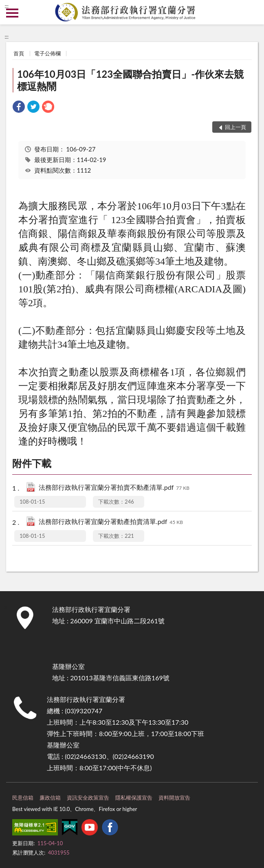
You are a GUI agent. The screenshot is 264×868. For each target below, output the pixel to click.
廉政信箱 (50, 798)
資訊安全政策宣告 (88, 798)
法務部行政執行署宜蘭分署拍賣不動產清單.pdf (114, 488)
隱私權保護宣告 (134, 798)
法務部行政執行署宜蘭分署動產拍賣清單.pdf (111, 522)
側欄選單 (12, 13)
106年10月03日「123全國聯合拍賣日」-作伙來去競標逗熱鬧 (130, 80)
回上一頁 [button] (235, 127)
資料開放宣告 (174, 798)
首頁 (19, 53)
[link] (19, 108)
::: (7, 6)
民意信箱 (23, 798)
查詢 (252, 12)
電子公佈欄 (47, 53)
